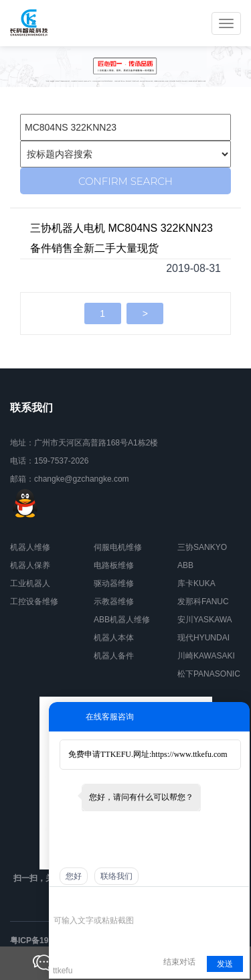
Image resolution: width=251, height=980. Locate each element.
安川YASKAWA (205, 620)
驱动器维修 (114, 583)
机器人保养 (30, 565)
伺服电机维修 (118, 547)
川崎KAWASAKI (206, 656)
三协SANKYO (202, 547)
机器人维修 (30, 547)
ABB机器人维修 (122, 620)
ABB (185, 565)
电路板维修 (114, 565)
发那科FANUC (203, 602)
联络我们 (116, 876)
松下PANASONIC (209, 674)
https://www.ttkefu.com (189, 754)
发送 (225, 964)
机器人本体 (114, 638)
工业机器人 (30, 583)
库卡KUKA (196, 583)
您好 (74, 876)
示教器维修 (114, 602)
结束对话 (179, 962)
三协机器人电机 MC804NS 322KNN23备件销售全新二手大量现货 (121, 238)
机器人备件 (114, 656)
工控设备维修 (34, 602)
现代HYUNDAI (203, 638)
